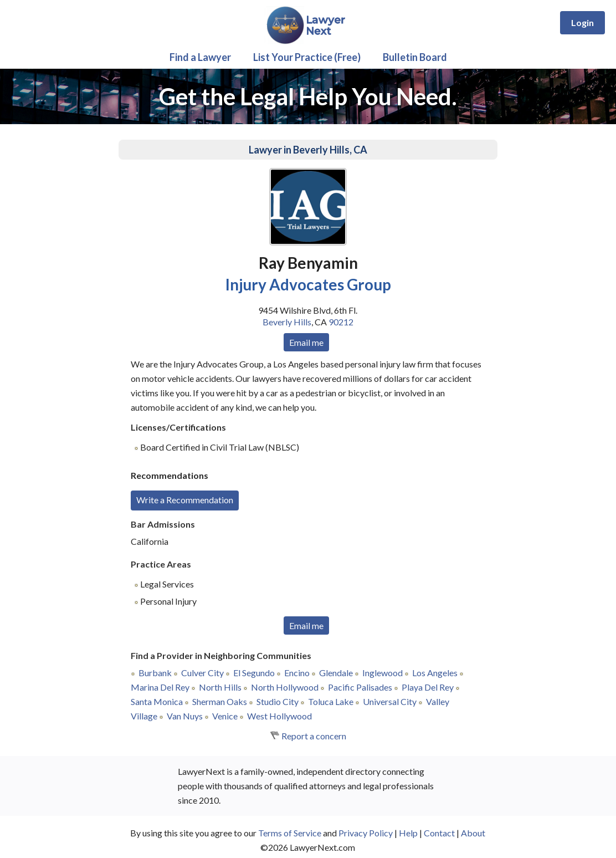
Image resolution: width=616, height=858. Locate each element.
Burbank (155, 673)
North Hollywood (285, 687)
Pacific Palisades (360, 687)
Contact (439, 833)
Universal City (390, 701)
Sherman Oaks (220, 701)
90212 (341, 322)
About (473, 833)
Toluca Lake (331, 701)
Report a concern (314, 736)
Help (408, 833)
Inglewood (383, 673)
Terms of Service (290, 833)
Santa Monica (157, 701)
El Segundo (254, 673)
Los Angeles (435, 673)
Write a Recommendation (185, 500)
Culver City (202, 673)
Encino (297, 673)
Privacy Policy (366, 833)
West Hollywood (279, 716)
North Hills (220, 687)
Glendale (336, 673)
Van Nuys (185, 716)
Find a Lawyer (200, 57)
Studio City (278, 701)
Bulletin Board (415, 57)
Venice (225, 716)
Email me (306, 342)
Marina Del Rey (160, 687)
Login (582, 22)
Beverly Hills (287, 322)
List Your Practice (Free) (307, 57)
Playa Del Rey (428, 687)
